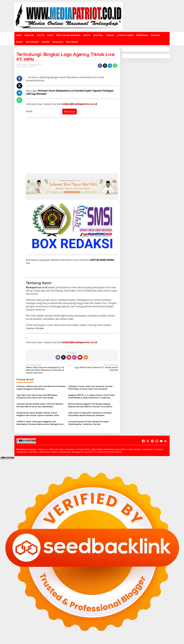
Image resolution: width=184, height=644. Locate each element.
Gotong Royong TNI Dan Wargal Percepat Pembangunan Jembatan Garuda (89, 423)
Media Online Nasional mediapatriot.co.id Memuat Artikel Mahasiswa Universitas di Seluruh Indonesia (48, 369)
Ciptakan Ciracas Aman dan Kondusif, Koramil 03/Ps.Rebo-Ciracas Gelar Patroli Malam (90, 388)
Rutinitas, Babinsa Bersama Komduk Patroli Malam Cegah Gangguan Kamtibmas (41, 388)
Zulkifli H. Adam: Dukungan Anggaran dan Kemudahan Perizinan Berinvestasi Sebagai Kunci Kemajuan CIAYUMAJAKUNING (40, 423)
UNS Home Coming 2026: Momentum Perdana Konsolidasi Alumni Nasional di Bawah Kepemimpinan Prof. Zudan (90, 414)
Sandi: (44, 111)
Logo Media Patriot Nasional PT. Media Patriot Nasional (96, 367)
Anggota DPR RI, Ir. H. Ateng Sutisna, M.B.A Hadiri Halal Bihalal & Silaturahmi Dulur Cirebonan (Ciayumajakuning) (91, 396)
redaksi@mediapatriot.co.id (79, 104)
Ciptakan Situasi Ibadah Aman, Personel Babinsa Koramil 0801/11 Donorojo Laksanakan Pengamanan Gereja (40, 405)
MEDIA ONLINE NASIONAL (26, 67)
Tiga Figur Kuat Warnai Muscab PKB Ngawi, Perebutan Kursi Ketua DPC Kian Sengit (37, 396)
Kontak (40, 328)
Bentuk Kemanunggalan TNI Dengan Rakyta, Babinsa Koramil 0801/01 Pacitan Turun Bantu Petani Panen (90, 405)
